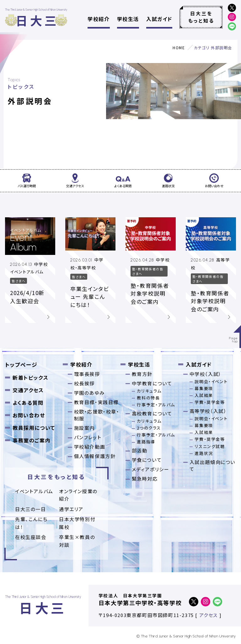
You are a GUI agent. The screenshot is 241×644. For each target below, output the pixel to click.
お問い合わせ (29, 415)
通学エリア (71, 509)
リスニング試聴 (210, 446)
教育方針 (142, 374)
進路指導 (146, 442)
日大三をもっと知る (201, 17)
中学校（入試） (206, 374)
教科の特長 (148, 398)
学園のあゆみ (89, 393)
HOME (179, 48)
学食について (147, 460)
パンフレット (88, 437)
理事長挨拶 (87, 374)
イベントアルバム (34, 491)
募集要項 (204, 388)
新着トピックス (30, 377)
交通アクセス (28, 390)
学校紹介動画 (90, 447)
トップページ (21, 364)
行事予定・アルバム (156, 405)
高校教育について (152, 413)
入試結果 (204, 395)
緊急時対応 (145, 479)
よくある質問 (28, 403)
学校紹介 (99, 19)
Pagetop (234, 340)
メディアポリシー (151, 469)
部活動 (140, 450)
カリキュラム (149, 391)
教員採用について (34, 428)
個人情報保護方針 (95, 456)
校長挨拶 (84, 383)
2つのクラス (149, 428)
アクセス (209, 615)
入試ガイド (159, 19)
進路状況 (204, 453)
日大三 (37, 20)
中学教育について (152, 383)
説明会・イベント (211, 381)
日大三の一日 (31, 509)
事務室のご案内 (32, 440)
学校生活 (128, 19)
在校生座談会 (31, 537)
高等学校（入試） (208, 411)
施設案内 (84, 428)
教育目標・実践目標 (96, 402)
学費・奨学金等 (210, 402)
